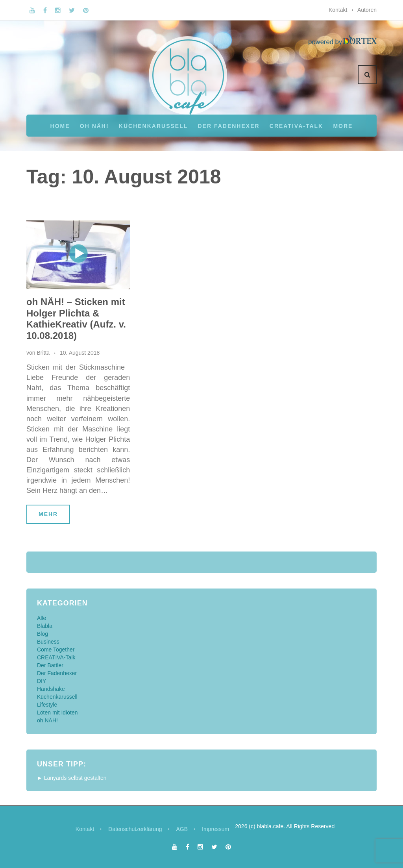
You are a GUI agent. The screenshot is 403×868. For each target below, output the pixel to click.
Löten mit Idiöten (57, 713)
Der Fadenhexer (228, 126)
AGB (182, 829)
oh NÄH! (94, 126)
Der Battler (50, 665)
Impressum (215, 829)
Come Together (56, 650)
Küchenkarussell (153, 126)
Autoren (367, 10)
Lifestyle (47, 705)
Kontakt (338, 10)
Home (60, 126)
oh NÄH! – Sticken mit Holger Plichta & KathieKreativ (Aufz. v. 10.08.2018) (76, 319)
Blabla (45, 626)
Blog (43, 634)
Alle (42, 618)
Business (48, 642)
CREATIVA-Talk (296, 126)
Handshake (51, 689)
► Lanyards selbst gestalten (72, 778)
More (343, 126)
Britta (43, 353)
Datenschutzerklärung (135, 829)
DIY (42, 681)
